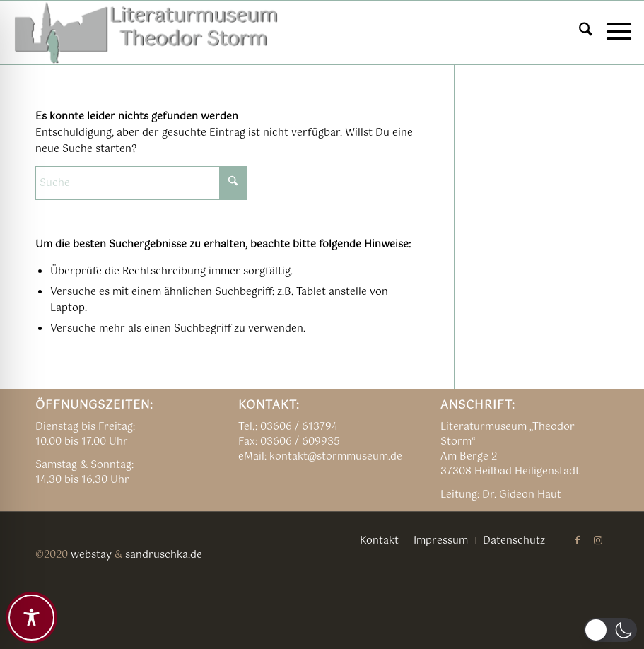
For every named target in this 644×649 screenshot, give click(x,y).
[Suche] (579, 33)
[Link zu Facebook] (577, 540)
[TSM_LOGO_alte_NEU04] (147, 33)
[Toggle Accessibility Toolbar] (31, 618)
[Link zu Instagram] (598, 540)
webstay (91, 555)
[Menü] (612, 33)
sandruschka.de (164, 555)
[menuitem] (579, 33)
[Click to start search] (233, 183)
